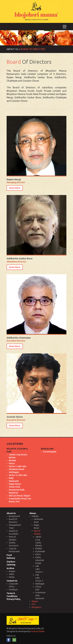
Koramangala (50, 452)
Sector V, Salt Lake (18, 475)
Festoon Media (38, 631)
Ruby (11, 478)
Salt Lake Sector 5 (39, 578)
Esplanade (14, 481)
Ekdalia (12, 460)
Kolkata (35, 516)
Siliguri (35, 601)
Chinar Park (14, 487)
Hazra (12, 463)
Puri (33, 604)
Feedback (13, 590)
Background (14, 516)
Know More (15, 188)
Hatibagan (14, 472)
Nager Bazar (15, 484)
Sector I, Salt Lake (18, 466)
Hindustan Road (17, 469)
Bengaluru (36, 607)
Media (12, 577)
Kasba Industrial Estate (40, 560)
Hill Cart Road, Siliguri (20, 496)
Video (11, 574)
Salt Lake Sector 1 (39, 569)
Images (12, 571)
